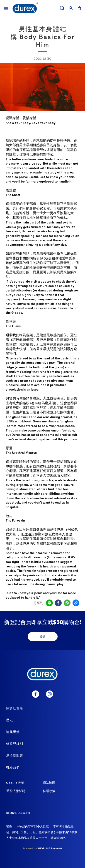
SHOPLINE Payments (50, 848)
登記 (43, 636)
